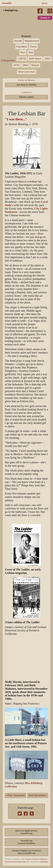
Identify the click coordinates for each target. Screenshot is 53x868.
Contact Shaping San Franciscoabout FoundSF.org (26, 852)
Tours (23, 52)
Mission (35, 65)
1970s (17, 65)
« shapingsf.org (10, 10)
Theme (33, 47)
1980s (25, 65)
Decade (18, 41)
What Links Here (26, 72)
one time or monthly (26, 85)
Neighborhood (32, 41)
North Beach (35, 59)
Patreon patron (27, 97)
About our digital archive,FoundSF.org (26, 832)
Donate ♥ (45, 18)
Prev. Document (15, 795)
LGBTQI (22, 59)
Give (31, 52)
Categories (8, 60)
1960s (47, 59)
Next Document (38, 795)
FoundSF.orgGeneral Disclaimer (26, 842)
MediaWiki (44, 862)
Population (22, 47)
